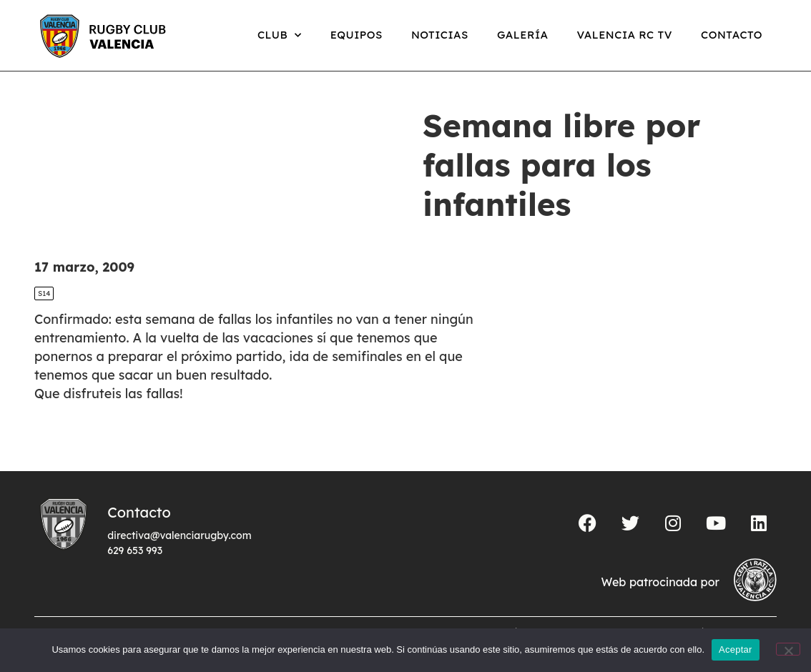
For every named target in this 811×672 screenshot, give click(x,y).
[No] (788, 649)
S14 (44, 293)
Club (280, 35)
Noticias (440, 35)
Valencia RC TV (625, 35)
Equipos (357, 35)
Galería (523, 35)
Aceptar (736, 649)
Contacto (732, 35)
